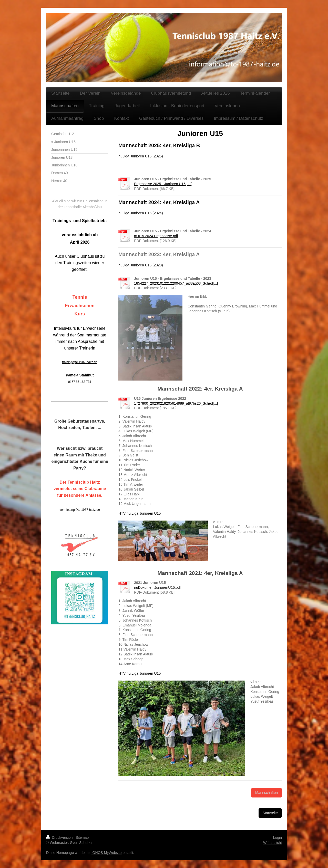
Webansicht (273, 843)
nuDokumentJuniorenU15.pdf (157, 587)
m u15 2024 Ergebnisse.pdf (156, 236)
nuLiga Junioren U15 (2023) (141, 265)
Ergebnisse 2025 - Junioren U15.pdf (163, 184)
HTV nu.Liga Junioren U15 (140, 513)
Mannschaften (266, 793)
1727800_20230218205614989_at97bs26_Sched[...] (176, 403)
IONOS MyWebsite (107, 853)
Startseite (270, 813)
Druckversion (60, 837)
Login (278, 837)
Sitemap (82, 837)
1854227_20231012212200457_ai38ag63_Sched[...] (176, 283)
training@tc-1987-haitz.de (80, 362)
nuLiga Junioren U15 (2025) (141, 156)
